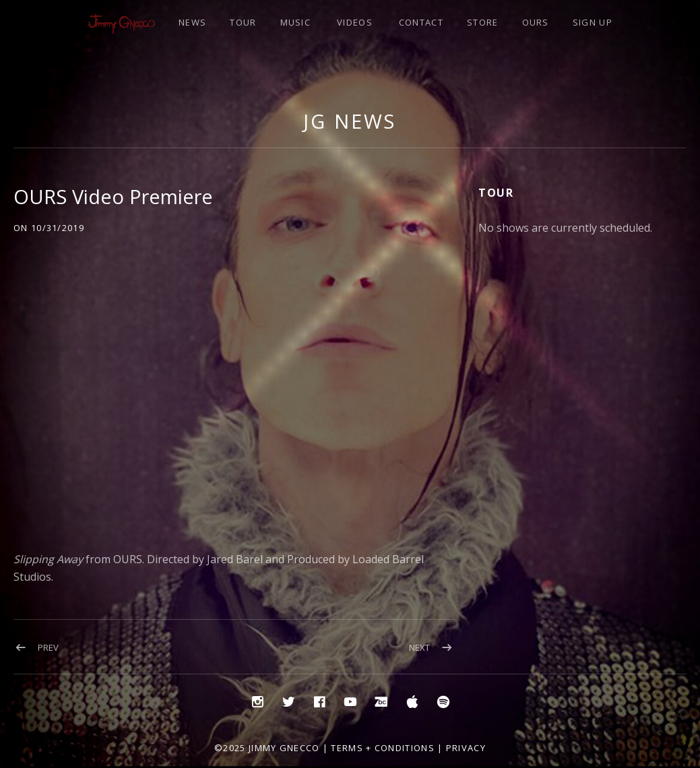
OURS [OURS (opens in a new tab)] (536, 22)
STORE (483, 22)
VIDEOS (355, 22)
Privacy (466, 748)
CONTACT (421, 22)
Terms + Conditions (382, 748)
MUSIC (296, 22)
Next (419, 647)
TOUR (243, 22)
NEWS (192, 22)
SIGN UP (593, 22)
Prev (48, 647)
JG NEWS (350, 121)
